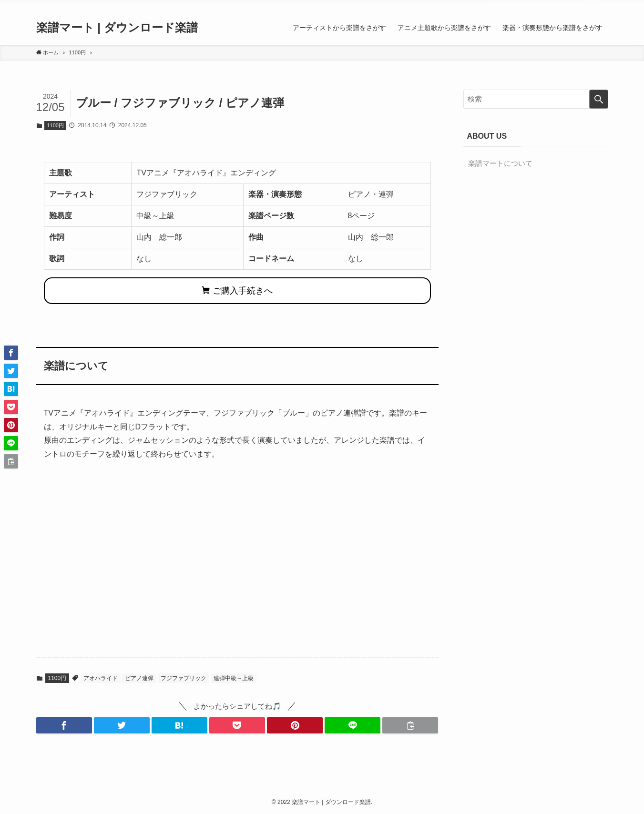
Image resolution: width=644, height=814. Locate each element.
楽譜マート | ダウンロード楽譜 (117, 28)
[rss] (590, 5)
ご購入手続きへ (237, 291)
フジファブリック (184, 678)
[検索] (602, 5)
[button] (64, 725)
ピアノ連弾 (139, 678)
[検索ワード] (536, 99)
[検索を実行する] (599, 99)
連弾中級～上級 (234, 678)
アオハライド (101, 678)
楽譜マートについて (500, 163)
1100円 (56, 125)
